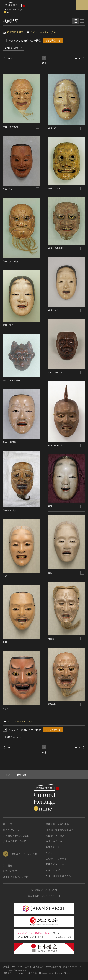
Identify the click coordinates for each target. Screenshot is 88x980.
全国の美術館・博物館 (15, 841)
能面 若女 (8, 325)
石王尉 (51, 638)
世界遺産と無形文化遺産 (16, 836)
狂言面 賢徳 (54, 188)
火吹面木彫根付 (55, 372)
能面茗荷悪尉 (9, 510)
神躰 (5, 642)
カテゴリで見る (11, 830)
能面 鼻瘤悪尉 (55, 248)
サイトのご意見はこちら (59, 876)
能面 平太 (8, 189)
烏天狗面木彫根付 (12, 380)
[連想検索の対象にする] (38, 127)
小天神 (6, 708)
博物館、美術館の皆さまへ (60, 830)
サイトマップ (53, 870)
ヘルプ (49, 853)
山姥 (5, 576)
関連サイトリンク (55, 864)
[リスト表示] (82, 21)
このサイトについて (56, 859)
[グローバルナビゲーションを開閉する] (82, 5)
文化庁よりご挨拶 (55, 836)
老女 (50, 572)
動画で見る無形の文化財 (16, 877)
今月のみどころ (54, 841)
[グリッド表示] (75, 21)
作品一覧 (8, 824)
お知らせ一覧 (53, 847)
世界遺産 (8, 865)
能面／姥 (52, 128)
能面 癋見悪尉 (11, 261)
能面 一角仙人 (55, 445)
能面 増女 (53, 310)
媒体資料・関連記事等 (57, 824)
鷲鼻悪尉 (52, 704)
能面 (50, 506)
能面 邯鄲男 (9, 442)
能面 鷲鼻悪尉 (11, 127)
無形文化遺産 (10, 871)
